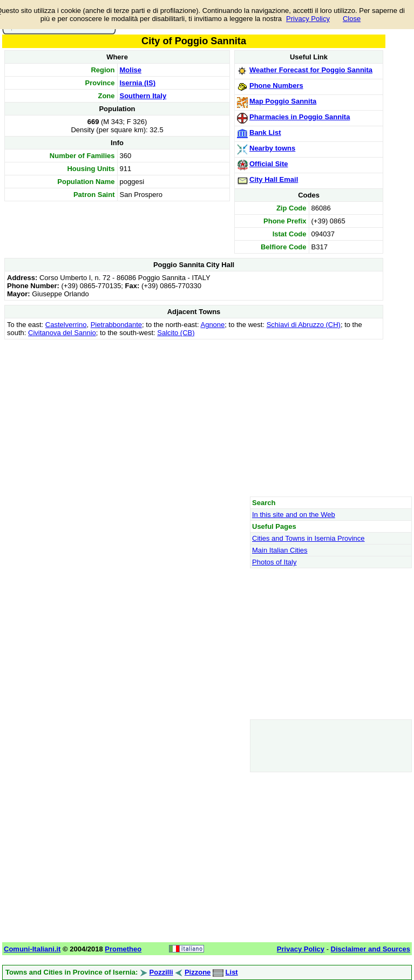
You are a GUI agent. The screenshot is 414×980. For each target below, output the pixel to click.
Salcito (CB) (176, 333)
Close (352, 19)
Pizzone (198, 972)
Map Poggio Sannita (283, 101)
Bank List (265, 132)
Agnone (212, 325)
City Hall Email (274, 179)
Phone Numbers (276, 86)
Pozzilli (161, 972)
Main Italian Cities (280, 550)
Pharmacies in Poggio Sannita (300, 117)
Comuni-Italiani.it (32, 949)
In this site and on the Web (294, 515)
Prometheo (123, 949)
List (232, 972)
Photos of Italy (274, 562)
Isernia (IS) (138, 83)
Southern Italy (143, 96)
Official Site (269, 164)
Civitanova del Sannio (62, 333)
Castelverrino (66, 325)
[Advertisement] (194, 418)
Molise (131, 70)
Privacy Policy (308, 19)
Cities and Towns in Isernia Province (308, 538)
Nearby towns (272, 148)
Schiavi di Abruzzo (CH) (304, 325)
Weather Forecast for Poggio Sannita (311, 70)
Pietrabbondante (116, 325)
